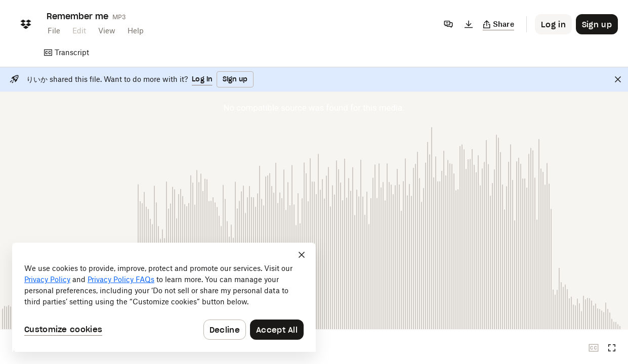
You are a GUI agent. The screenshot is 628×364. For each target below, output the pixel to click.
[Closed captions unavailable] (594, 348)
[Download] (469, 24)
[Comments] (448, 24)
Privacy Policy (47, 279)
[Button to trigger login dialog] (553, 24)
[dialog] (164, 297)
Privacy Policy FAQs (121, 279)
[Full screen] (612, 348)
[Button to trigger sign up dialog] (597, 24)
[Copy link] (499, 24)
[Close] (618, 79)
